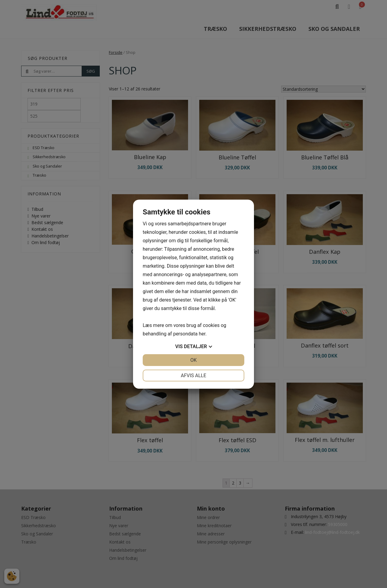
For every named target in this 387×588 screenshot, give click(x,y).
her (202, 334)
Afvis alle (193, 376)
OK (193, 360)
